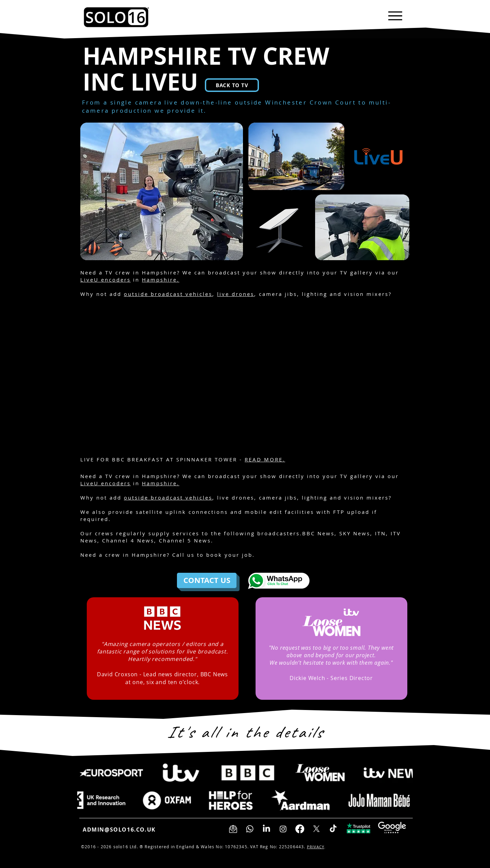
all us (185, 555)
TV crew (118, 272)
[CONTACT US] (207, 580)
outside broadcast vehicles (168, 294)
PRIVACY (316, 847)
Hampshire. (161, 280)
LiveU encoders (105, 280)
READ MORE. (265, 459)
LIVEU (164, 82)
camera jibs (278, 294)
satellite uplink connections (182, 512)
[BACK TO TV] (232, 85)
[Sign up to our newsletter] (233, 829)
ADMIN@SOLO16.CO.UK (119, 830)
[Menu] (395, 16)
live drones (236, 294)
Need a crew (100, 555)
